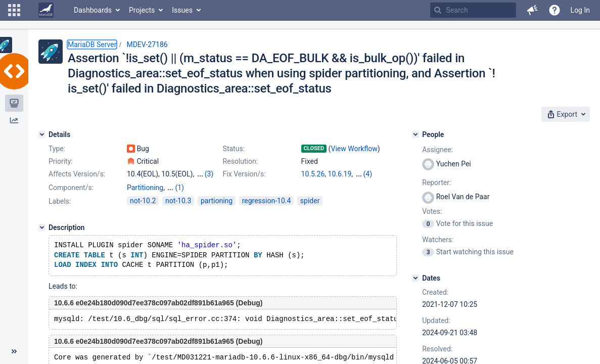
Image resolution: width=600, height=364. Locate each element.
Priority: (61, 161)
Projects (142, 10)
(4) (368, 174)
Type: (57, 149)
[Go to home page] (46, 10)
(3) (209, 174)
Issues (182, 10)
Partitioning (145, 188)
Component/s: (71, 188)
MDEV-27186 (147, 44)
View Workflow (354, 149)
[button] (14, 10)
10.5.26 (313, 174)
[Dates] (416, 278)
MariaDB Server (92, 44)
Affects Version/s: (77, 174)
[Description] (42, 227)
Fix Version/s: (244, 174)
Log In (580, 10)
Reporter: (436, 183)
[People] (416, 134)
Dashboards (93, 10)
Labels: (60, 201)
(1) (179, 188)
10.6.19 (340, 174)
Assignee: (437, 150)
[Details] (42, 134)
